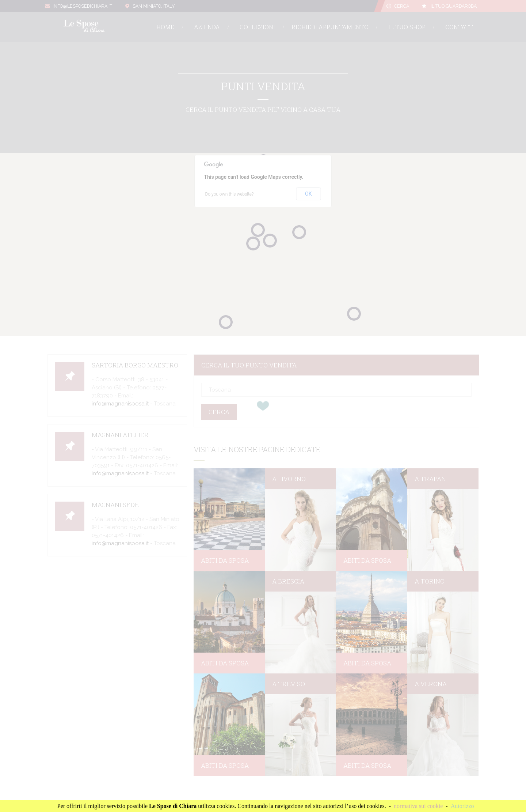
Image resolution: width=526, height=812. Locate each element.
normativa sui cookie (418, 806)
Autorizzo (462, 806)
